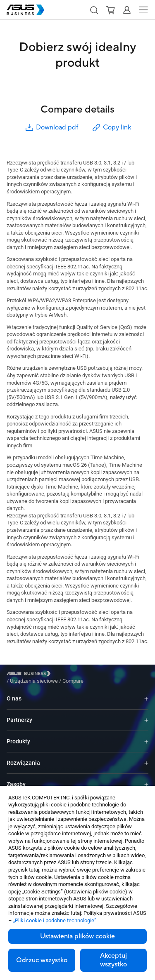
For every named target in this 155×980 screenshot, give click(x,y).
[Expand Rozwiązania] (146, 757)
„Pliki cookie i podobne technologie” (55, 920)
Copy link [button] (111, 128)
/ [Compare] (118, 675)
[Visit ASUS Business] (30, 675)
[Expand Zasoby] (146, 778)
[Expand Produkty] (146, 735)
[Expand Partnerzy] (146, 714)
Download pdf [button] (51, 128)
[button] (94, 10)
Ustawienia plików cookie (77, 936)
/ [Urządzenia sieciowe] (79, 675)
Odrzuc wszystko (42, 960)
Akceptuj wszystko (113, 960)
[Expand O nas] (146, 692)
